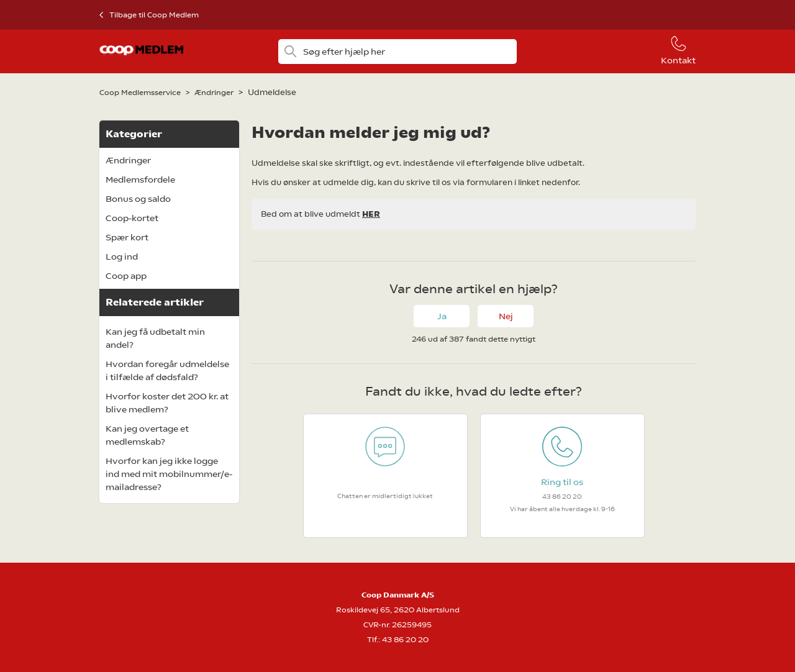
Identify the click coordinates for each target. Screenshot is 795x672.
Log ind (122, 257)
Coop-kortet (132, 218)
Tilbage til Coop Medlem (154, 15)
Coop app (126, 276)
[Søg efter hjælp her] (397, 52)
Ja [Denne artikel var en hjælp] (442, 316)
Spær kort (127, 237)
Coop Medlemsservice (140, 93)
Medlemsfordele (140, 179)
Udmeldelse (272, 92)
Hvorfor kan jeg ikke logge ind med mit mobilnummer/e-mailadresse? (169, 474)
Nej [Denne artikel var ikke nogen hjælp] (506, 316)
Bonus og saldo (138, 199)
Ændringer (214, 93)
